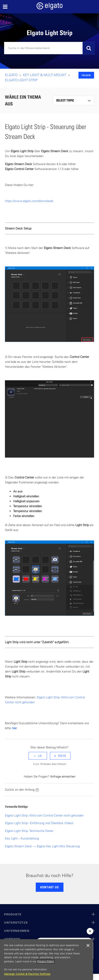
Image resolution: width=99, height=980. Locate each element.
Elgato (11, 75)
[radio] (38, 756)
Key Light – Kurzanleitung (22, 838)
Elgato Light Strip (21, 80)
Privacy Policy (46, 961)
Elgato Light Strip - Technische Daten (29, 831)
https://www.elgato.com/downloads (29, 201)
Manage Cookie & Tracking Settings (27, 974)
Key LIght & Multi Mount (45, 75)
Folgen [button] (86, 75)
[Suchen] (49, 48)
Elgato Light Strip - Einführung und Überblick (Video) (39, 823)
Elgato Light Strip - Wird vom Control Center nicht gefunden (44, 815)
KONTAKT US (49, 887)
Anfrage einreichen (63, 776)
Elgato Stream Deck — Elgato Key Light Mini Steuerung (42, 846)
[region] (47, 960)
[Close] (88, 945)
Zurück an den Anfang (22, 790)
